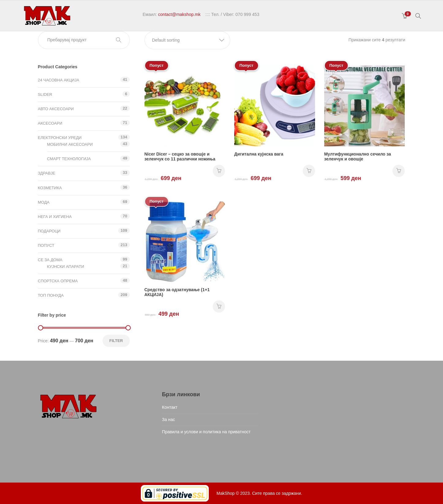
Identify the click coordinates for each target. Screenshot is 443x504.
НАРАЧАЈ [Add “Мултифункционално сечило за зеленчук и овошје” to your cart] (399, 171)
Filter (116, 341)
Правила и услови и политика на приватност (206, 432)
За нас (169, 419)
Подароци (49, 231)
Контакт (170, 407)
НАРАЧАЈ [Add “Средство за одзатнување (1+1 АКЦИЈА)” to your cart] (219, 307)
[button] (187, 40)
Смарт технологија (69, 159)
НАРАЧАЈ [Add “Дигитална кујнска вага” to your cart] (309, 171)
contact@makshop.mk (179, 14)
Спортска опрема (58, 281)
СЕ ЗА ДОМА (50, 260)
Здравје (47, 173)
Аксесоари (50, 123)
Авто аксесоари (56, 109)
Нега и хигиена (55, 217)
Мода (44, 202)
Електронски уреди (60, 138)
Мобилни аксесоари (70, 144)
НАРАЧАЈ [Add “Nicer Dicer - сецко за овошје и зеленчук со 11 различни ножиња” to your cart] (219, 171)
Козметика (50, 188)
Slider (45, 94)
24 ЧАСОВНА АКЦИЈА (59, 80)
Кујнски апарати (66, 267)
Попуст (46, 245)
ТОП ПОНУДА (51, 295)
